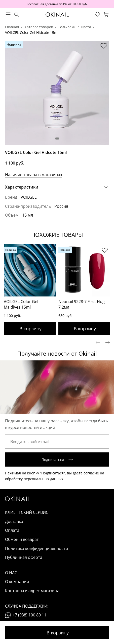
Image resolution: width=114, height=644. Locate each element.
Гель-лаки (67, 27)
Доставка (14, 521)
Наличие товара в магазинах (34, 175)
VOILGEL (29, 197)
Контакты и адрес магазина (32, 591)
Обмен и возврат (22, 539)
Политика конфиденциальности (36, 548)
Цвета (86, 27)
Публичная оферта (24, 557)
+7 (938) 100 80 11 (29, 615)
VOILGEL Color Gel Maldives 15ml (21, 304)
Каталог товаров (39, 27)
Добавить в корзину (57, 633)
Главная (12, 27)
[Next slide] (108, 342)
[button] (57, 139)
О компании (17, 582)
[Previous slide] (98, 342)
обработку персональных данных (34, 479)
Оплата (12, 530)
